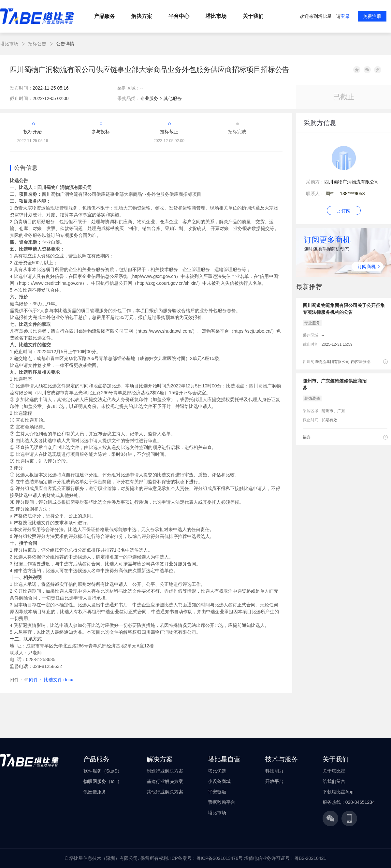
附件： (17, 680)
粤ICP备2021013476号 (219, 858)
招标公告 (37, 44)
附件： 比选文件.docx (51, 680)
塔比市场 (9, 44)
